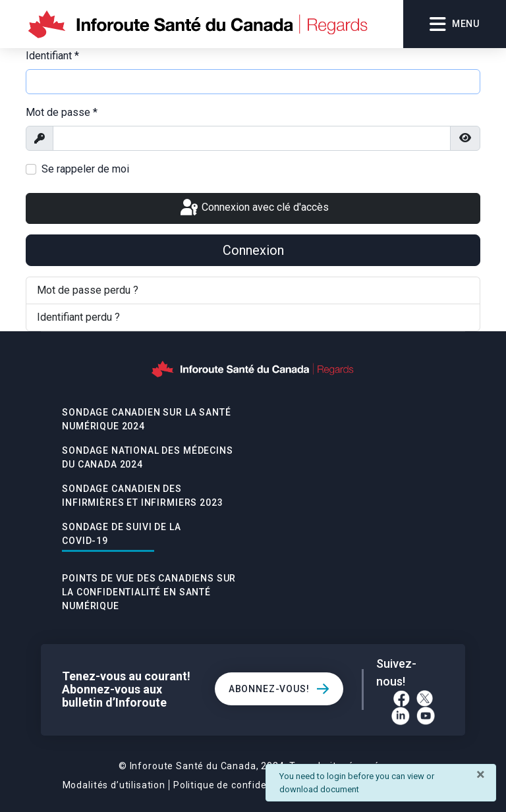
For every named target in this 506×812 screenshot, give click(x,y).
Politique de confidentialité (237, 785)
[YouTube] (426, 716)
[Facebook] (402, 698)
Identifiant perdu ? (78, 317)
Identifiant (52, 56)
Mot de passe (62, 112)
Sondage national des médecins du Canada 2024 (147, 457)
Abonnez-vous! (269, 689)
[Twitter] (425, 698)
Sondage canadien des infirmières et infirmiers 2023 (142, 496)
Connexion (253, 250)
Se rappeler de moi (85, 169)
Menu (455, 24)
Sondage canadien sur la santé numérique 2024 (146, 419)
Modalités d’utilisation (114, 785)
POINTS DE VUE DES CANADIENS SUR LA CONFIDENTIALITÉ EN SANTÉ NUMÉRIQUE (149, 592)
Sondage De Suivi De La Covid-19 (121, 534)
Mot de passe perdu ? (88, 290)
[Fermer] (481, 774)
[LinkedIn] (401, 716)
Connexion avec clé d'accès (253, 208)
